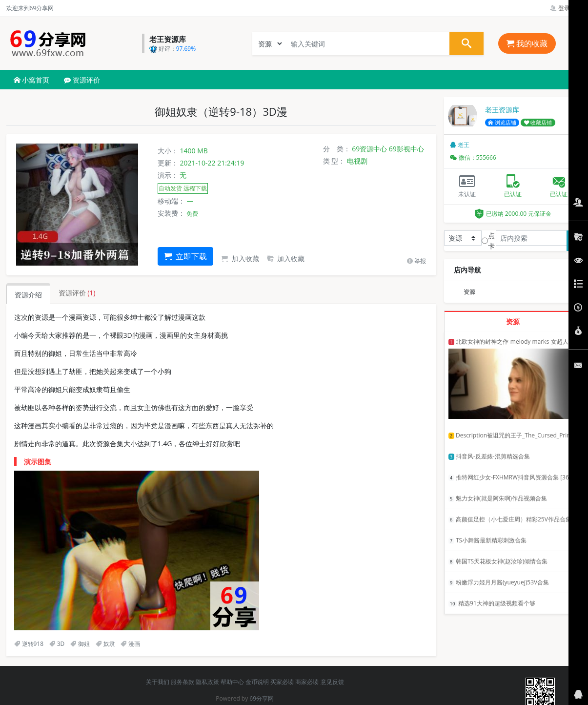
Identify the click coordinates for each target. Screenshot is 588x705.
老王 (460, 145)
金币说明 (257, 682)
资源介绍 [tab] (28, 295)
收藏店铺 (538, 123)
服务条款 (182, 682)
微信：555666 (473, 157)
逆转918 (29, 644)
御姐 (80, 644)
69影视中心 (406, 149)
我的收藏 (527, 43)
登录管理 (566, 8)
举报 (416, 261)
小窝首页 (32, 80)
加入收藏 (240, 259)
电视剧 (357, 161)
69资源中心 (369, 149)
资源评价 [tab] (77, 293)
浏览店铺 (502, 123)
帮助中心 (232, 682)
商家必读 (307, 682)
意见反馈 (332, 682)
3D (57, 644)
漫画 (130, 644)
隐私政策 (207, 682)
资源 (469, 292)
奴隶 (105, 644)
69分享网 (262, 698)
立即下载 (185, 256)
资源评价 (82, 80)
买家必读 (282, 682)
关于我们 (158, 682)
